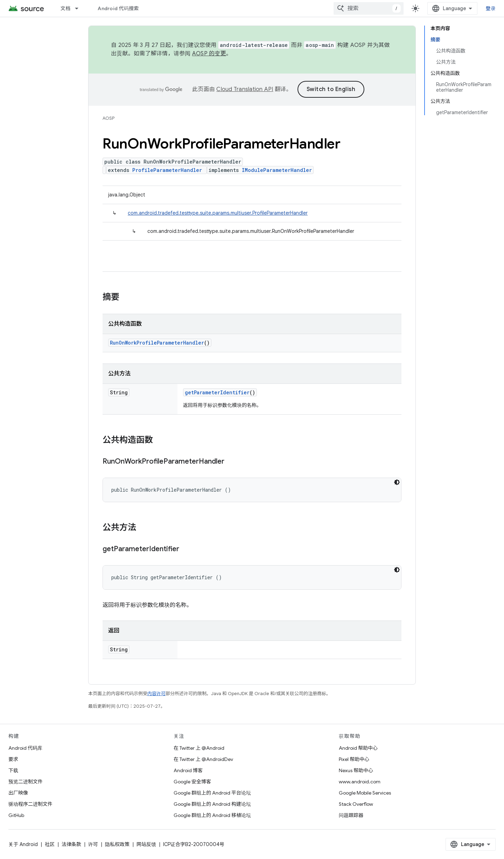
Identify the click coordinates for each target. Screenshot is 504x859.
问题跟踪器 (351, 815)
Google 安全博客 (192, 782)
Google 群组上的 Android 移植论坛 (212, 815)
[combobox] (369, 8)
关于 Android (23, 844)
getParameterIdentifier (217, 392)
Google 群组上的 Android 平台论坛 (212, 793)
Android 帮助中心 (358, 748)
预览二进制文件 (26, 782)
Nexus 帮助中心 (356, 770)
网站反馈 (146, 844)
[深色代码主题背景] (397, 482)
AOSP (108, 118)
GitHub (16, 815)
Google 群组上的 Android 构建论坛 (212, 804)
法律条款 (71, 844)
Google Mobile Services (365, 793)
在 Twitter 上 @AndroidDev (203, 759)
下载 (13, 770)
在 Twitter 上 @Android (199, 748)
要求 (13, 759)
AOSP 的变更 (209, 54)
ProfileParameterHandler (167, 170)
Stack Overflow (356, 804)
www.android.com (360, 782)
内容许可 (156, 694)
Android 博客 (188, 770)
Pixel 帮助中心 (354, 759)
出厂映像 (18, 793)
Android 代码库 (25, 748)
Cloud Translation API (245, 89)
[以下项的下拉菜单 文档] (80, 8)
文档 (66, 8)
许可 (93, 844)
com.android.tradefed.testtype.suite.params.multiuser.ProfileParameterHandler (218, 213)
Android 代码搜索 (118, 8)
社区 (50, 844)
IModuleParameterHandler (277, 170)
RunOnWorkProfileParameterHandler (157, 343)
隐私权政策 (117, 844)
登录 (491, 8)
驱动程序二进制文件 (30, 804)
